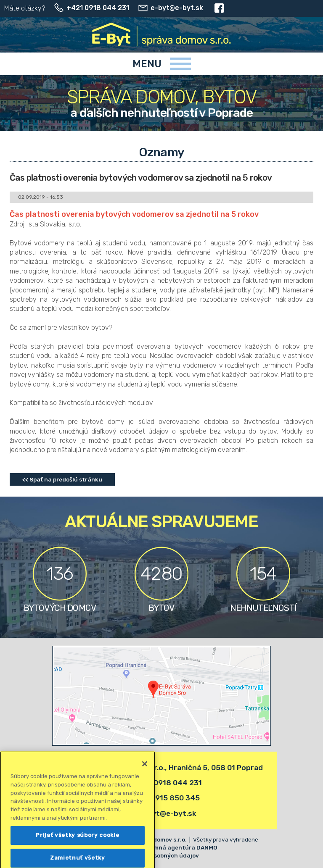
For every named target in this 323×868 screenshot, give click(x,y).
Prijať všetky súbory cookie (77, 852)
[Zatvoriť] (145, 781)
